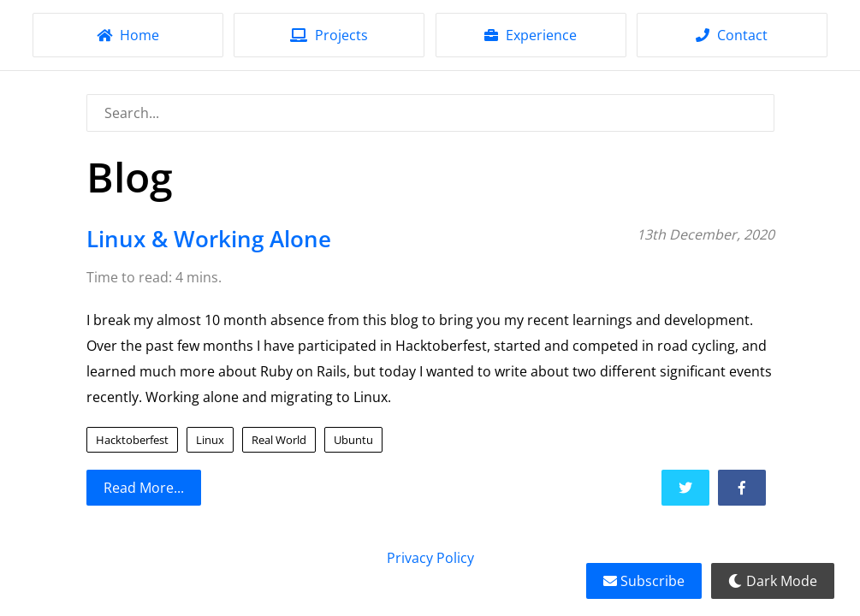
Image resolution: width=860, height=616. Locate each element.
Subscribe (644, 581)
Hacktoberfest (132, 440)
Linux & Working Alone (209, 239)
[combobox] (430, 113)
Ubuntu (353, 440)
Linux (210, 440)
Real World (279, 440)
